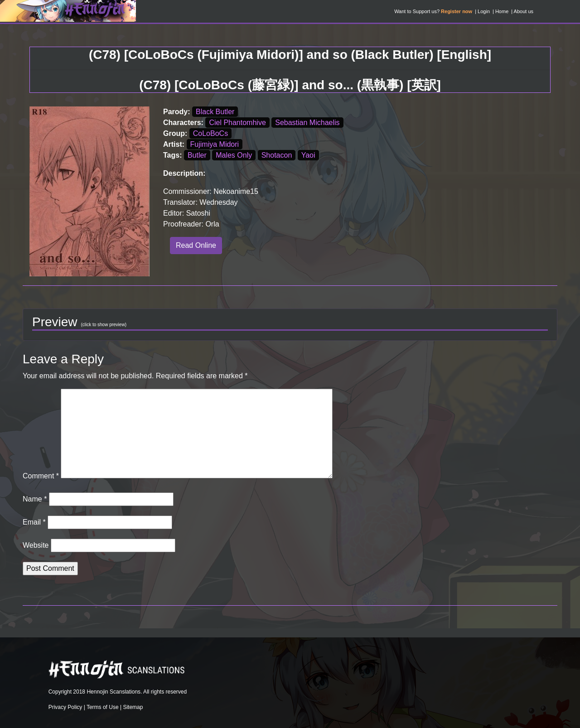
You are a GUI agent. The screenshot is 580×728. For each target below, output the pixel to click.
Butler (197, 155)
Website (36, 545)
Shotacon (277, 155)
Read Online (196, 245)
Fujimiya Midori (215, 144)
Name (35, 499)
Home (502, 11)
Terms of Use (103, 707)
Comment (41, 476)
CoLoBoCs (210, 133)
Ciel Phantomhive (237, 123)
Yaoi (308, 155)
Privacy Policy (65, 707)
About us (524, 11)
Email (34, 522)
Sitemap (133, 707)
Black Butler (215, 112)
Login (484, 11)
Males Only (234, 155)
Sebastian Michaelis (307, 123)
